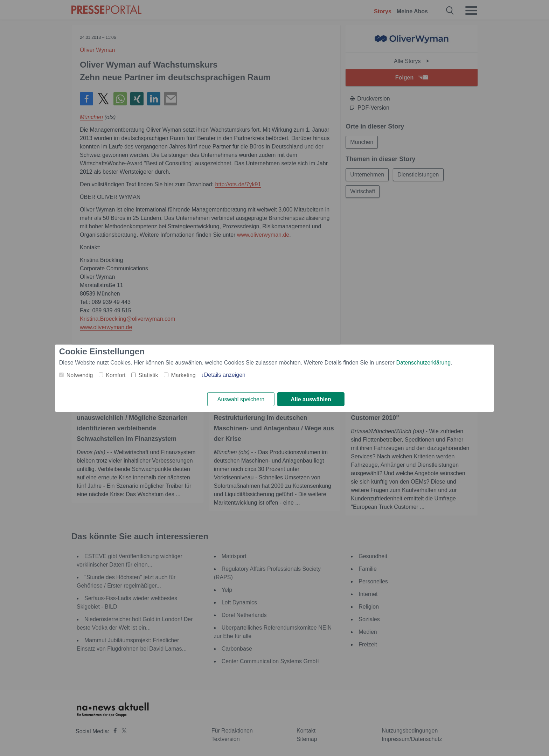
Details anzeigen (225, 375)
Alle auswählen (311, 399)
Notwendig (80, 375)
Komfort (116, 375)
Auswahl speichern (241, 399)
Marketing (183, 375)
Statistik (148, 375)
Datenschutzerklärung (423, 363)
